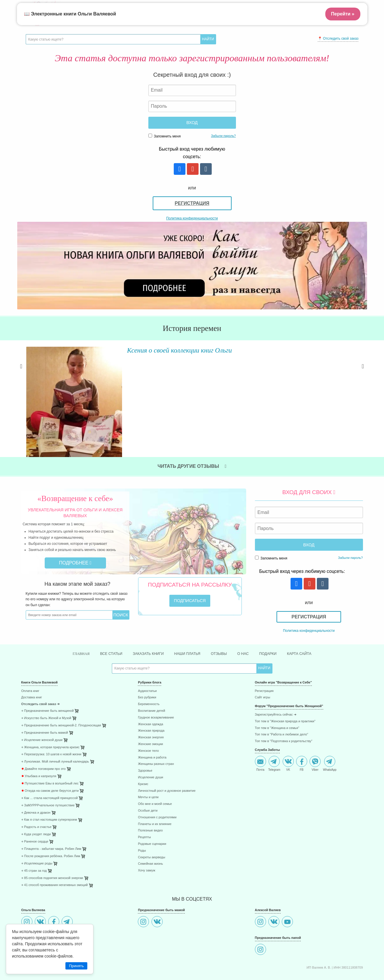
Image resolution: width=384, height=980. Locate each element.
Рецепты (144, 810)
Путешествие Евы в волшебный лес (50, 757)
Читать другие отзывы (192, 438)
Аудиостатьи (147, 664)
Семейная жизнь (150, 837)
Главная (72, 626)
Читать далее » (109, 385)
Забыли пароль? (224, 136)
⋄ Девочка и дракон (36, 785)
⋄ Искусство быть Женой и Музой (46, 691)
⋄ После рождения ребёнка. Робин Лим (51, 829)
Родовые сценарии (152, 817)
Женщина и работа (152, 730)
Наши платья (187, 626)
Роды (142, 823)
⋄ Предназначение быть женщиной (48, 684)
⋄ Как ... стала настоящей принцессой (50, 771)
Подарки (274, 626)
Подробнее (75, 535)
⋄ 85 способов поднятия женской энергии (52, 851)
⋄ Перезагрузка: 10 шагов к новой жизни (51, 727)
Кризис (143, 757)
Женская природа (151, 704)
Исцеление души (150, 750)
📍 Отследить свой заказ (338, 39)
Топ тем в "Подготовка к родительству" (284, 714)
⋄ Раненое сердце (35, 815)
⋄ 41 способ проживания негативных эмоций (55, 858)
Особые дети (148, 784)
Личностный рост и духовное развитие (167, 764)
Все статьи (104, 626)
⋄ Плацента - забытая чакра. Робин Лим (51, 822)
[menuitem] (75, 665)
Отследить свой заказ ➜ (41, 677)
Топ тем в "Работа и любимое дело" (282, 708)
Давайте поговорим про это (44, 742)
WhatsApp (330, 736)
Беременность (149, 677)
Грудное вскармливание (156, 690)
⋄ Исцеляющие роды (37, 836)
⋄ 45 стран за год (34, 844)
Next (363, 372)
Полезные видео (150, 804)
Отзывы (222, 626)
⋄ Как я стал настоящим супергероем (49, 793)
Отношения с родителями (157, 790)
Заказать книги (145, 626)
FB (302, 736)
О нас (248, 626)
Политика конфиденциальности (192, 218)
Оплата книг (30, 664)
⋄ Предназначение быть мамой (45, 706)
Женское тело (148, 724)
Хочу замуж (146, 844)
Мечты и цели (148, 770)
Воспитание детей (151, 684)
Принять (76, 966)
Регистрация (192, 203)
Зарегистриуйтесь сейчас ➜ (276, 688)
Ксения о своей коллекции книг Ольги (154, 350)
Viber (315, 736)
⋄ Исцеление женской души (42, 713)
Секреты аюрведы (151, 830)
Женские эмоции (150, 717)
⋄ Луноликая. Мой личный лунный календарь (55, 735)
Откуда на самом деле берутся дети (50, 764)
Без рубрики (147, 671)
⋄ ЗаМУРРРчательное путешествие (48, 778)
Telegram (274, 736)
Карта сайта (308, 626)
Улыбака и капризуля (39, 749)
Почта (260, 736)
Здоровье (145, 744)
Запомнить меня (165, 136)
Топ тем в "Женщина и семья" (277, 701)
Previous (21, 372)
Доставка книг (32, 671)
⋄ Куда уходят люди (36, 807)
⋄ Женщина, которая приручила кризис (51, 720)
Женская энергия (151, 710)
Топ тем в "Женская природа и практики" (285, 694)
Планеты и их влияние (155, 797)
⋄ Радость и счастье (37, 800)
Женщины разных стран (156, 737)
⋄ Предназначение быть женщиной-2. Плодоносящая (61, 698)
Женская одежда (150, 697)
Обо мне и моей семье (155, 777)
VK (288, 736)
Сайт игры (263, 671)
